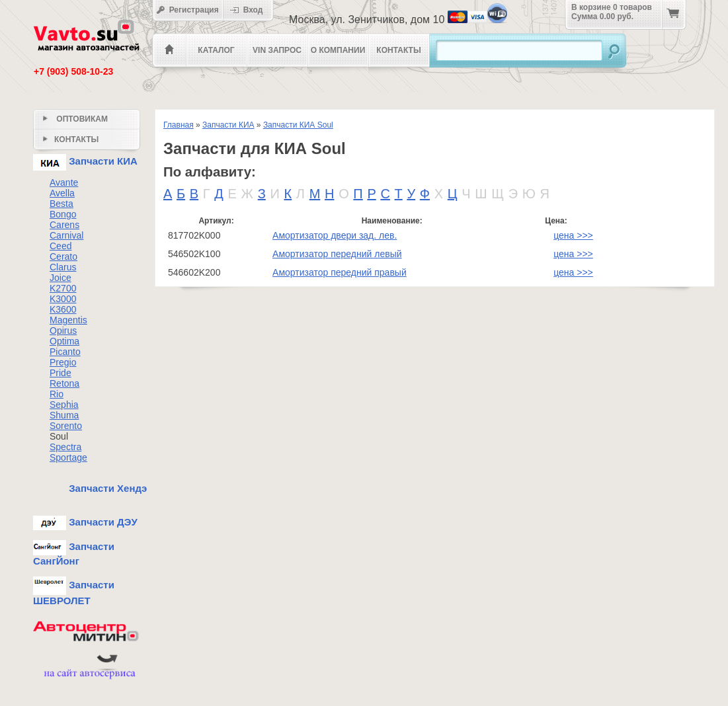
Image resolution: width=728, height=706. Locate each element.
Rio (57, 394)
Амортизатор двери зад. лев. (335, 235)
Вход (251, 10)
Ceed (61, 246)
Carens (64, 225)
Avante (64, 182)
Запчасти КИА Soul (298, 125)
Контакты (398, 50)
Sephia (64, 405)
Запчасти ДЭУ (85, 522)
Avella (62, 193)
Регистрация (187, 10)
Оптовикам (75, 119)
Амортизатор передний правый (340, 272)
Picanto (65, 352)
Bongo (63, 214)
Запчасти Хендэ (90, 488)
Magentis (68, 320)
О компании (338, 50)
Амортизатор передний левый (337, 254)
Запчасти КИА (228, 125)
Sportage (68, 457)
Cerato (63, 256)
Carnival (66, 235)
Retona (64, 383)
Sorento (66, 426)
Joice (61, 278)
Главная (179, 125)
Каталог (216, 50)
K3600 (63, 309)
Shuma (64, 415)
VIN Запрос (277, 50)
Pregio (63, 362)
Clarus (63, 267)
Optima (64, 341)
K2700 (63, 288)
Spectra (65, 447)
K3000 (63, 299)
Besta (61, 204)
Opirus (63, 331)
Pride (61, 373)
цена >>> (573, 235)
